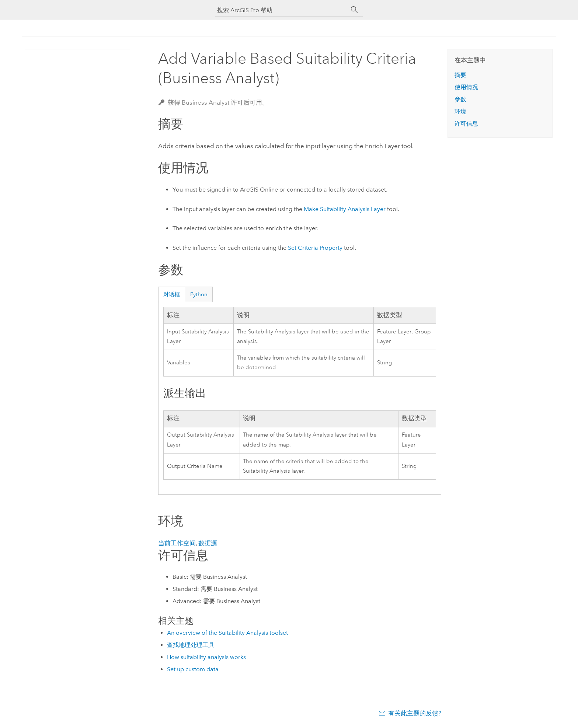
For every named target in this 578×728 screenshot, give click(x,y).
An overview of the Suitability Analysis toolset (227, 633)
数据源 (208, 543)
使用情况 (466, 87)
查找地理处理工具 (191, 645)
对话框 (172, 294)
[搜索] (355, 10)
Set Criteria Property (315, 248)
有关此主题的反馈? (415, 713)
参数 (460, 99)
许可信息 (466, 124)
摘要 (460, 75)
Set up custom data (193, 669)
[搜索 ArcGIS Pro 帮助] (282, 10)
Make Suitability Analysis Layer (345, 209)
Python (199, 294)
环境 (460, 111)
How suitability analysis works (206, 657)
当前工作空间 (177, 543)
